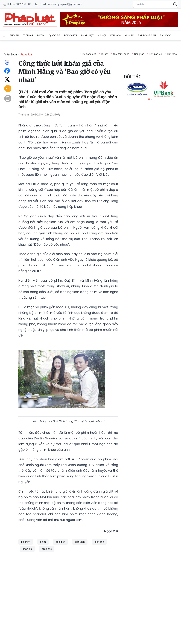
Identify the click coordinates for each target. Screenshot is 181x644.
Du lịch (105, 54)
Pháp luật (87, 35)
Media (41, 35)
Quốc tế (54, 35)
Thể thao (172, 54)
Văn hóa (115, 35)
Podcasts (71, 35)
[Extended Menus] (177, 35)
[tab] (149, 99)
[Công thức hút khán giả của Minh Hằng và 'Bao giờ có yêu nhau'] (30, 19)
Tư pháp (28, 35)
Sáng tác (139, 54)
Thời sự (14, 35)
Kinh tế (129, 35)
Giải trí (27, 54)
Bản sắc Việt (89, 54)
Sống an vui (155, 54)
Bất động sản (147, 35)
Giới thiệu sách (121, 54)
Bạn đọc (166, 35)
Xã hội (102, 35)
